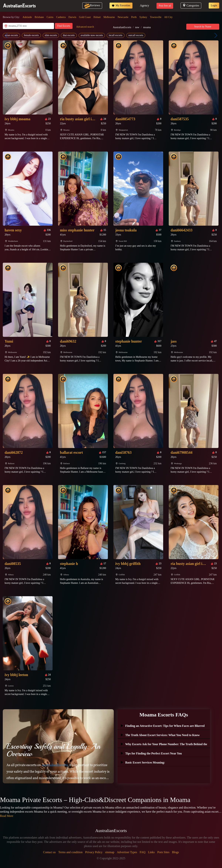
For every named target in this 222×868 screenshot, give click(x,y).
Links (151, 852)
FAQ (143, 852)
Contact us (49, 852)
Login (214, 5)
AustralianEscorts (122, 27)
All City (169, 17)
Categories (191, 5)
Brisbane (39, 17)
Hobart (97, 17)
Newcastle (123, 17)
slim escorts (51, 35)
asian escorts (11, 35)
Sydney (143, 17)
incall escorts (116, 35)
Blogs (175, 852)
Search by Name (203, 27)
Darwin (72, 17)
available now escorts (92, 35)
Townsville (156, 17)
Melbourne (109, 17)
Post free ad (165, 6)
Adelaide (27, 17)
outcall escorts (136, 35)
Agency (144, 5)
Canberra (61, 17)
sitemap (110, 852)
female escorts (31, 35)
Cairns (50, 17)
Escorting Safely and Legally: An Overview (53, 750)
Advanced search (85, 27)
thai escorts (69, 35)
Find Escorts (64, 26)
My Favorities (121, 6)
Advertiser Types (127, 852)
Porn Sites (163, 852)
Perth (134, 17)
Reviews (92, 5)
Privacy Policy (94, 852)
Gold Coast (85, 17)
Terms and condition (70, 852)
